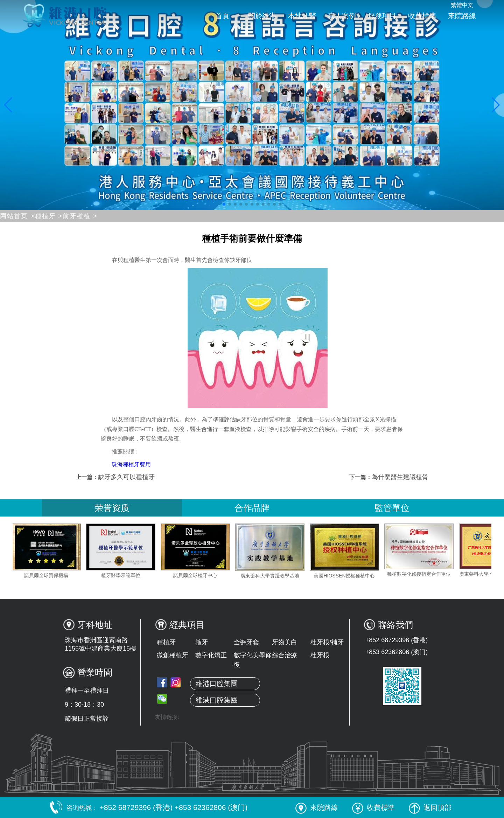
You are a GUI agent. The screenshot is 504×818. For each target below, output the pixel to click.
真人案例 (342, 16)
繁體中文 (462, 5)
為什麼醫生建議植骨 (400, 477)
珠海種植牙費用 (131, 465)
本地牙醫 (302, 16)
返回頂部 (430, 807)
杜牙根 (320, 655)
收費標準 (422, 16)
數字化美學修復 (253, 660)
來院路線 (462, 16)
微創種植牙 (173, 655)
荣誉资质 (112, 508)
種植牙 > (49, 216)
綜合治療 (285, 655)
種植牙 (166, 642)
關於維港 (262, 16)
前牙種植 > (80, 216)
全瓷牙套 (246, 642)
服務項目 (382, 16)
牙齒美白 (285, 642)
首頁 (222, 16)
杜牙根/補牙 (327, 642)
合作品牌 (252, 508)
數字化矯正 (211, 655)
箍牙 (202, 642)
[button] (224, 204)
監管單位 (392, 508)
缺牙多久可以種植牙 (126, 477)
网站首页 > (17, 216)
